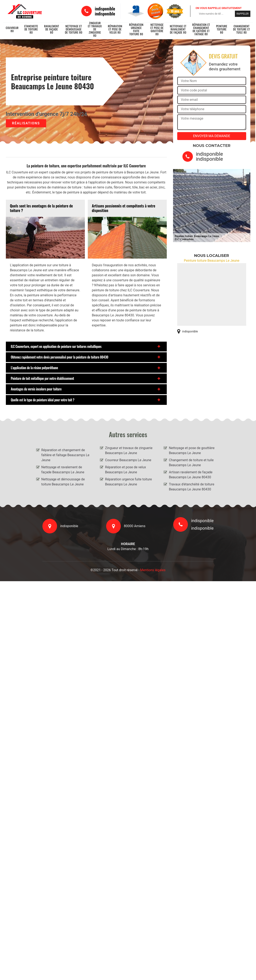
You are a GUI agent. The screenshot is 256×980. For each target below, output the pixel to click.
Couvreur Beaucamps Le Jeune (128, 460)
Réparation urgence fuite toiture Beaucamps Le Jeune (129, 482)
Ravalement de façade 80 (52, 29)
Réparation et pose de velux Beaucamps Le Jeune (126, 470)
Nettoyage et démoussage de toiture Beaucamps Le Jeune (63, 482)
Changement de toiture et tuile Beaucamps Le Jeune (191, 463)
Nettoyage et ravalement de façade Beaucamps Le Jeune (63, 470)
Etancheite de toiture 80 (31, 29)
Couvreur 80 (12, 29)
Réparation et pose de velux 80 (115, 29)
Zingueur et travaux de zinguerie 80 (95, 29)
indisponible (105, 9)
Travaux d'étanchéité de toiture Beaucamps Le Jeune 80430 (192, 487)
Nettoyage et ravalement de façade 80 (178, 29)
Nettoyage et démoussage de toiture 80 (74, 29)
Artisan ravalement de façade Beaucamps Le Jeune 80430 (191, 475)
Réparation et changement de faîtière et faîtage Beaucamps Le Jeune (65, 455)
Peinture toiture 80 (222, 29)
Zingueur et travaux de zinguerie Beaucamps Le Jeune (129, 450)
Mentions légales (153, 570)
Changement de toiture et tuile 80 (242, 29)
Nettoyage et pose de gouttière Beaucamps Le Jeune (192, 450)
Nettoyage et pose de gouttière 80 (157, 29)
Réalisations (26, 123)
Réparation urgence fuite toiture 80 (136, 29)
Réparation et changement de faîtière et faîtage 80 (201, 29)
